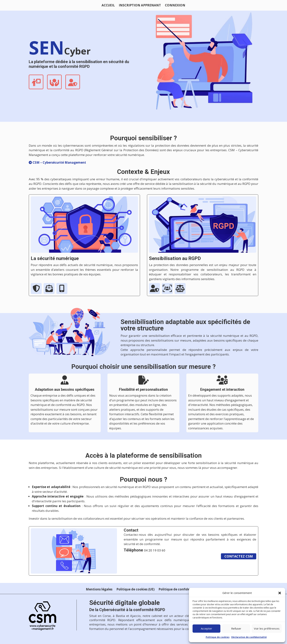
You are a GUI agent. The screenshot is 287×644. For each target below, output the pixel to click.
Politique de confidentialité (180, 590)
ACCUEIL (108, 6)
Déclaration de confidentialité (249, 637)
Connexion (175, 6)
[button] (280, 593)
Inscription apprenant (140, 6)
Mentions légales (99, 590)
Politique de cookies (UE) (135, 590)
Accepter (206, 628)
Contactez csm (239, 556)
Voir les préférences (267, 628)
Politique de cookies (218, 637)
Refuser (236, 628)
